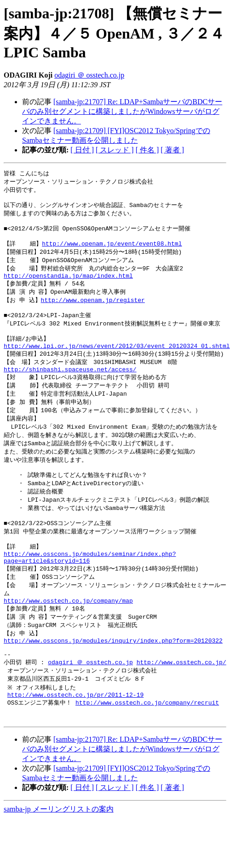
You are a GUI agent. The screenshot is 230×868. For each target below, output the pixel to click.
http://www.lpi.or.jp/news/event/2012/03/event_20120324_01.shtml (117, 363)
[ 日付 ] (82, 150)
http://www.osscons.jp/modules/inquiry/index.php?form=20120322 (113, 682)
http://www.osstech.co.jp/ (181, 706)
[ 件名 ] (147, 150)
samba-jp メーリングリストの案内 (59, 859)
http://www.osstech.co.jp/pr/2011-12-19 (75, 741)
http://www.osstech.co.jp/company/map (68, 638)
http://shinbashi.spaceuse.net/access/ (70, 388)
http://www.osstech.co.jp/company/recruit (147, 750)
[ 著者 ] (172, 150)
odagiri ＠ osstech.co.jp (89, 75)
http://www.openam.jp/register (93, 311)
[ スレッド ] (115, 150)
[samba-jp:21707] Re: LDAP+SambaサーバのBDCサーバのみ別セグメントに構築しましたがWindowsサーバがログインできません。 (122, 111)
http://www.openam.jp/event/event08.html (112, 251)
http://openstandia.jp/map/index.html (68, 286)
